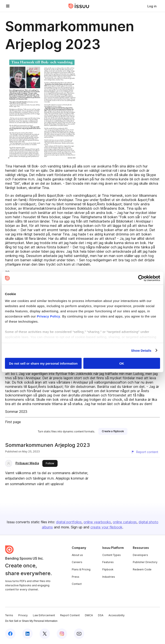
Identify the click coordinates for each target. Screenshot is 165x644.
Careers (77, 562)
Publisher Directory (145, 562)
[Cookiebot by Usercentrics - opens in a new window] (141, 278)
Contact (77, 584)
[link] (152, 6)
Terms (9, 615)
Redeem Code (142, 569)
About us (77, 555)
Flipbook (108, 569)
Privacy (23, 615)
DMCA (89, 615)
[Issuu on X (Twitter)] (45, 634)
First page (13, 422)
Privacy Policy (48, 316)
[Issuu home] (79, 6)
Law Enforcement (44, 615)
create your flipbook (106, 527)
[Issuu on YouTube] (79, 634)
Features (108, 562)
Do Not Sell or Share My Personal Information (31, 621)
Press (76, 577)
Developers (140, 555)
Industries (109, 577)
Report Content (70, 615)
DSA (101, 615)
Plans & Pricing (81, 569)
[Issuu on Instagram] (62, 634)
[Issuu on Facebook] (10, 634)
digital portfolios (69, 522)
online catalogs (125, 522)
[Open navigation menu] (8, 6)
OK (122, 363)
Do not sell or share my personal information (43, 363)
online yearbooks (97, 522)
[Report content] (145, 452)
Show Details (141, 350)
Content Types (112, 555)
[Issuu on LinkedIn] (27, 634)
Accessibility (117, 615)
